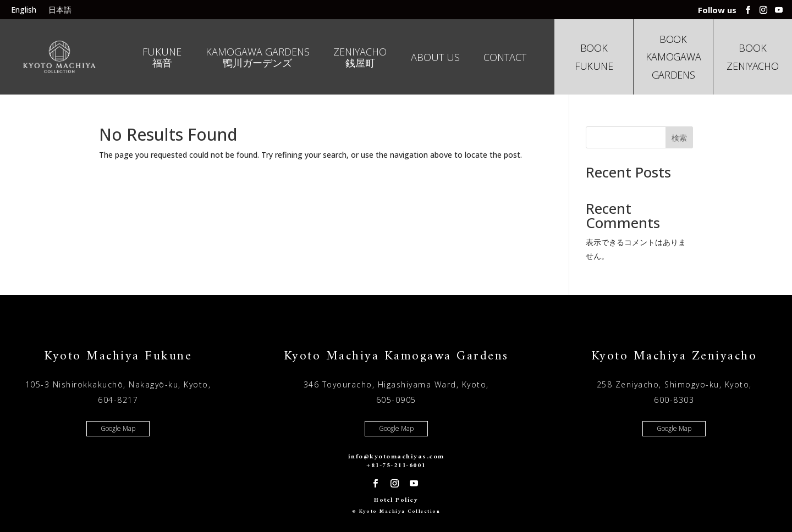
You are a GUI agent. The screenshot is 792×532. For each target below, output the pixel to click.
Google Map (118, 428)
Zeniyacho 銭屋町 (360, 58)
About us (435, 58)
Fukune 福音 (162, 58)
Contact (505, 58)
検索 (679, 138)
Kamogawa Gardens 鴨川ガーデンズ (258, 58)
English (24, 10)
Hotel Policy (396, 500)
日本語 (60, 10)
